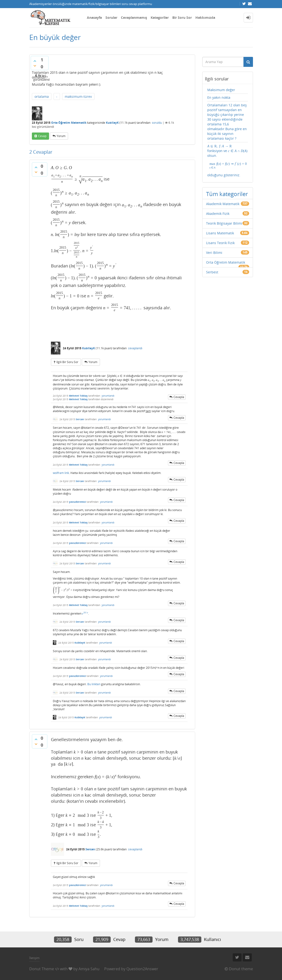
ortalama (42, 96)
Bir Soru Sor (182, 17)
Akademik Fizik (218, 214)
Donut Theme (42, 969)
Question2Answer (142, 969)
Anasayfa (94, 17)
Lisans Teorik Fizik (220, 243)
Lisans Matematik (220, 233)
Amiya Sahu (89, 969)
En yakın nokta (219, 97)
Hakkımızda (205, 17)
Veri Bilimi (214, 253)
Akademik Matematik (223, 204)
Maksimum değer (221, 90)
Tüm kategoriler (227, 194)
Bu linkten (94, 684)
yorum (61, 136)
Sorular (111, 17)
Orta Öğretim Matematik (69, 123)
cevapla (179, 397)
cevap (42, 136)
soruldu (157, 123)
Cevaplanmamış (134, 17)
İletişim (34, 958)
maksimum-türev (78, 96)
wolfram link (61, 473)
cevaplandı (135, 348)
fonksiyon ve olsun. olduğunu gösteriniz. (228, 160)
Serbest (212, 272)
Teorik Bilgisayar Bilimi (224, 223)
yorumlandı (108, 396)
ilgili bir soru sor (67, 362)
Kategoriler (160, 17)
